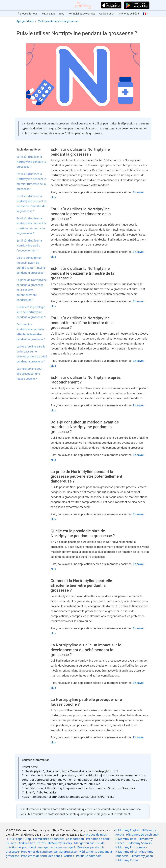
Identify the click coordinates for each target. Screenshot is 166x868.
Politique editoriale (89, 856)
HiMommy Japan (142, 856)
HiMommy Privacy (60, 843)
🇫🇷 (145, 14)
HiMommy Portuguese (130, 847)
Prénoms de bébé (129, 14)
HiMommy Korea (126, 860)
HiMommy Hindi (126, 852)
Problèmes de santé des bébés (42, 856)
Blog (62, 14)
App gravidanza (25, 21)
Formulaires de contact (82, 14)
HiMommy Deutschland (142, 835)
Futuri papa (48, 14)
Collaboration (107, 14)
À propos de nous (28, 14)
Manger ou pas (84, 843)
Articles (69, 856)
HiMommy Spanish (139, 843)
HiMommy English (127, 830)
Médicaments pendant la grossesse (58, 21)
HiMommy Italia (126, 839)
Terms (42, 843)
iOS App (11, 843)
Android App (27, 843)
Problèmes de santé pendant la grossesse (49, 852)
